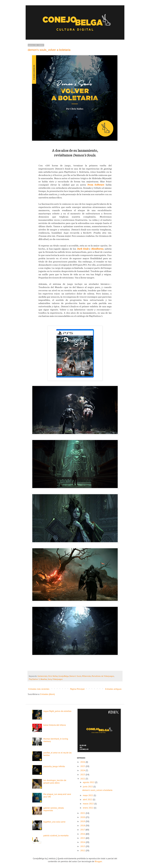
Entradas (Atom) (48, 694)
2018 (83, 825)
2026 (83, 762)
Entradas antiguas (113, 689)
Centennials (42, 676)
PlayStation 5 (34, 679)
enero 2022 (88, 808)
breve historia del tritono (55, 725)
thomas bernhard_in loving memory (56, 740)
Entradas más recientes (39, 689)
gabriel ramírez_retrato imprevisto (54, 809)
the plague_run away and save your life (57, 795)
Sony (50, 679)
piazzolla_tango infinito (54, 766)
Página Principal (77, 689)
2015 (83, 838)
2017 (83, 830)
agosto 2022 (89, 782)
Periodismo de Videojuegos (103, 676)
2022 (83, 779)
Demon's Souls (75, 676)
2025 (83, 766)
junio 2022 (88, 786)
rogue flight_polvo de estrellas (57, 711)
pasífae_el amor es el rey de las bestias (58, 754)
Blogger (98, 861)
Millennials (86, 676)
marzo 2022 (89, 804)
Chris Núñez (53, 676)
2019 (83, 821)
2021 (83, 813)
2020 (83, 817)
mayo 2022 (88, 795)
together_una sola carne (54, 822)
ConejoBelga (64, 676)
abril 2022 (88, 799)
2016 (83, 834)
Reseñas (44, 679)
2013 (83, 846)
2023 (83, 774)
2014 (83, 842)
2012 (83, 850)
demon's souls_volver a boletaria (49, 50)
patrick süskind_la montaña (56, 835)
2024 (83, 770)
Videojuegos (58, 679)
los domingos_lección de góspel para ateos (55, 781)
